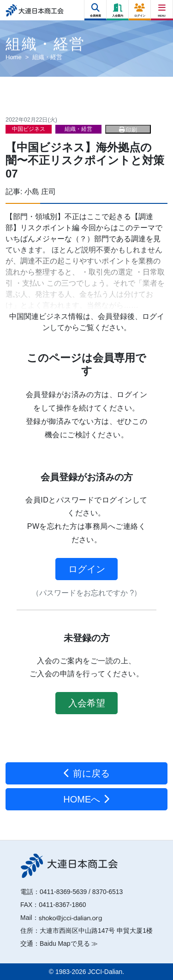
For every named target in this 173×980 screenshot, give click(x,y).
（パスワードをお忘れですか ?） (86, 593)
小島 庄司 (40, 192)
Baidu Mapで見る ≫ (69, 943)
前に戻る (86, 773)
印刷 (128, 130)
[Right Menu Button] (162, 8)
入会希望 (87, 703)
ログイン (87, 569)
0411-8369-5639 (63, 892)
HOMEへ (86, 799)
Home (14, 57)
